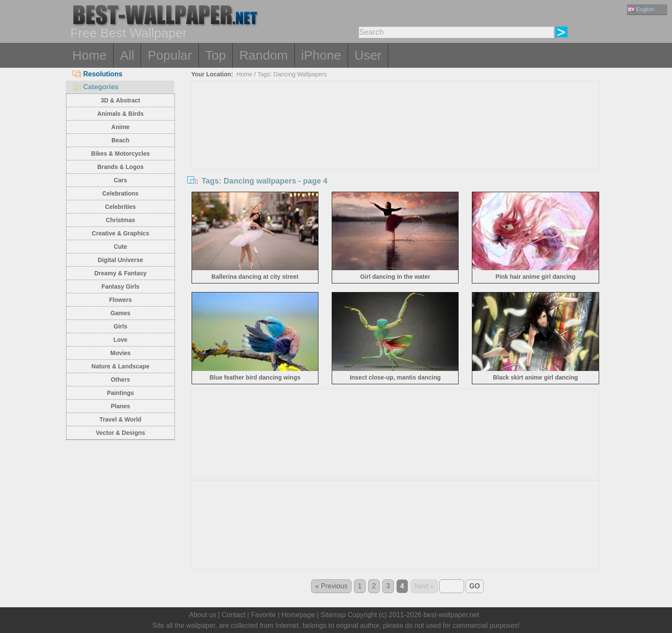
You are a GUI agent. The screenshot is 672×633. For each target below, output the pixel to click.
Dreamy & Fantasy (120, 273)
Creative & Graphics (120, 233)
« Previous (331, 586)
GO (475, 586)
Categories (96, 87)
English (641, 9)
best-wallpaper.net (451, 615)
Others (120, 380)
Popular (169, 55)
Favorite (264, 615)
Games (121, 313)
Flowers (121, 300)
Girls (120, 326)
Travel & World (120, 419)
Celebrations (121, 193)
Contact (233, 615)
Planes (120, 406)
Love (121, 340)
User (368, 55)
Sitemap (333, 615)
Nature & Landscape (120, 366)
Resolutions (97, 74)
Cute (120, 247)
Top (216, 55)
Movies (120, 353)
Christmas (120, 220)
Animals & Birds (120, 114)
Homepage (298, 615)
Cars (120, 180)
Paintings (120, 393)
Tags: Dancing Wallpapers (292, 74)
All (127, 55)
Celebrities (120, 207)
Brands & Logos (120, 167)
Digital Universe (120, 260)
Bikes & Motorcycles (121, 154)
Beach (120, 140)
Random (263, 55)
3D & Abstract (120, 100)
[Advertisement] (396, 145)
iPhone (321, 55)
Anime (121, 127)
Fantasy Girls (121, 286)
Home (90, 55)
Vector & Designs (120, 433)
